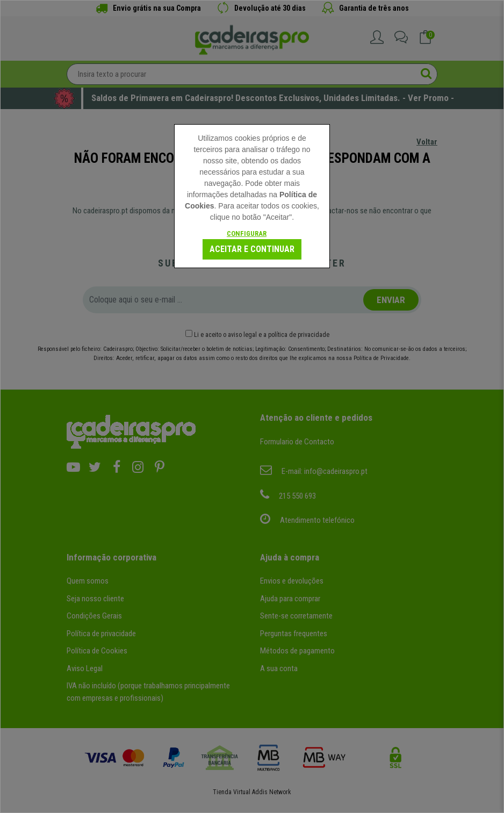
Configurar (247, 233)
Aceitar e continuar (252, 249)
